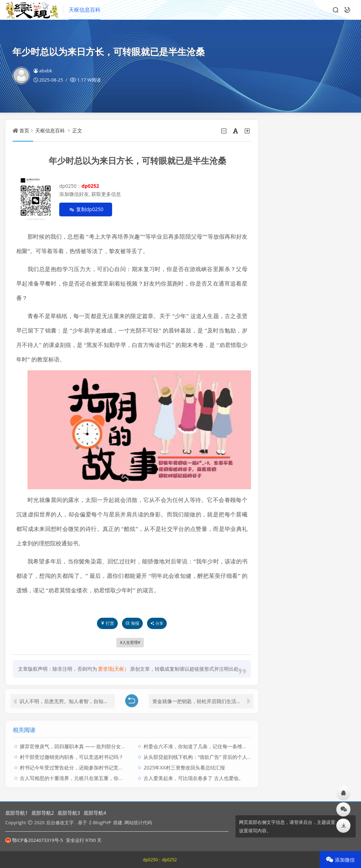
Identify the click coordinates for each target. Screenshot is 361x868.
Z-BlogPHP (100, 822)
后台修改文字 (60, 822)
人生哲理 (130, 642)
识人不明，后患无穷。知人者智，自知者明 (66, 699)
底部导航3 (69, 813)
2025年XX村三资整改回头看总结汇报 (184, 765)
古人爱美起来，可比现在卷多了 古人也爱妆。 (194, 776)
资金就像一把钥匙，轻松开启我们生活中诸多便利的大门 (203, 699)
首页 (24, 130)
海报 (132, 623)
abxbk (43, 71)
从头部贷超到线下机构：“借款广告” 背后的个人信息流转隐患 (210, 755)
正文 (77, 130)
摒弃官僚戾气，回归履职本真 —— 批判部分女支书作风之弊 (85, 744)
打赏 (107, 623)
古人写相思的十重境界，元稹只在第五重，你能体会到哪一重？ (89, 776)
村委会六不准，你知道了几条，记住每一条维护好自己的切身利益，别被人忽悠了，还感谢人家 (247, 744)
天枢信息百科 (85, 10)
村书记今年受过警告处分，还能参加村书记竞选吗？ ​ (77, 765)
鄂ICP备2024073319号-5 (34, 840)
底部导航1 (17, 813)
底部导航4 (95, 813)
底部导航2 (43, 813)
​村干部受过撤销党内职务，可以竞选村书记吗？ (72, 755)
